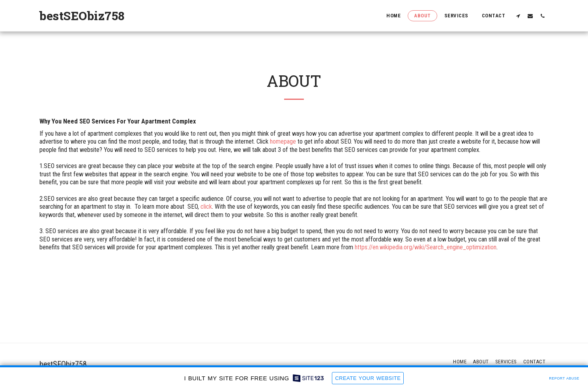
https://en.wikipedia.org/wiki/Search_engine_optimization (426, 247)
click (206, 207)
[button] (518, 16)
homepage (283, 141)
